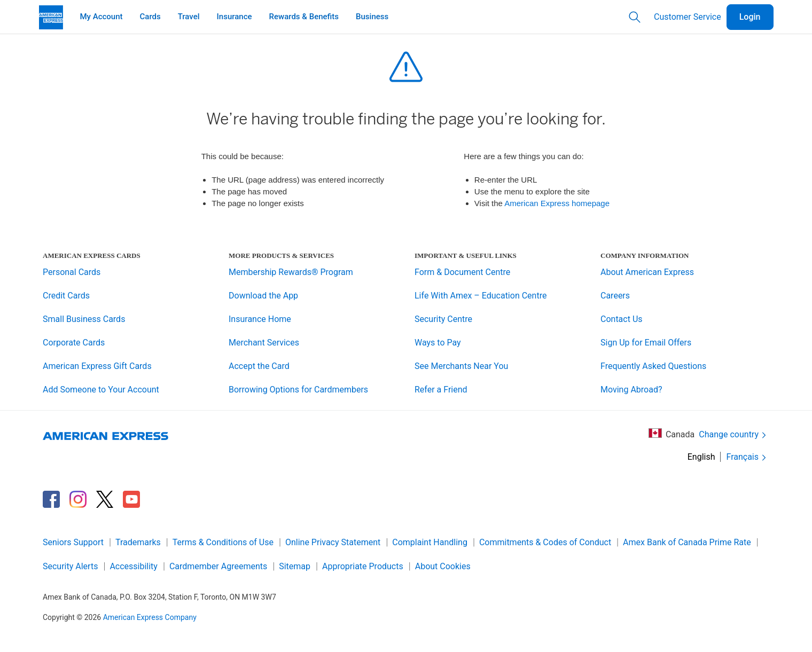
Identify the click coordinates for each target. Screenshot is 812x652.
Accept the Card (259, 366)
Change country (733, 435)
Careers (615, 296)
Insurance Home (260, 319)
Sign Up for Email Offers (646, 343)
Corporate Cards (74, 343)
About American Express (647, 272)
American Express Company (150, 617)
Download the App (263, 296)
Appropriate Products (363, 566)
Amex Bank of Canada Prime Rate (687, 542)
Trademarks (138, 542)
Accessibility (134, 566)
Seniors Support (73, 542)
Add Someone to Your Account (101, 390)
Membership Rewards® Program (291, 272)
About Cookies (443, 566)
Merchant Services (264, 343)
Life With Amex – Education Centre (481, 296)
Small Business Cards (84, 319)
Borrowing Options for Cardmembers (298, 390)
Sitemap (295, 566)
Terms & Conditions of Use (223, 542)
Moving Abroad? (631, 390)
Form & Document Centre (462, 272)
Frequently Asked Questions (653, 366)
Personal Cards (72, 272)
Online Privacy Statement (333, 542)
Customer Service (688, 17)
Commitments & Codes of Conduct (545, 542)
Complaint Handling (430, 542)
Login (750, 17)
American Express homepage (557, 203)
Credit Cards (66, 296)
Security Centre (443, 319)
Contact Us (622, 319)
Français (747, 457)
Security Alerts (70, 566)
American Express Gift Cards (97, 366)
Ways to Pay (438, 343)
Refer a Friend (441, 390)
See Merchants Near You (461, 366)
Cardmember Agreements (218, 566)
